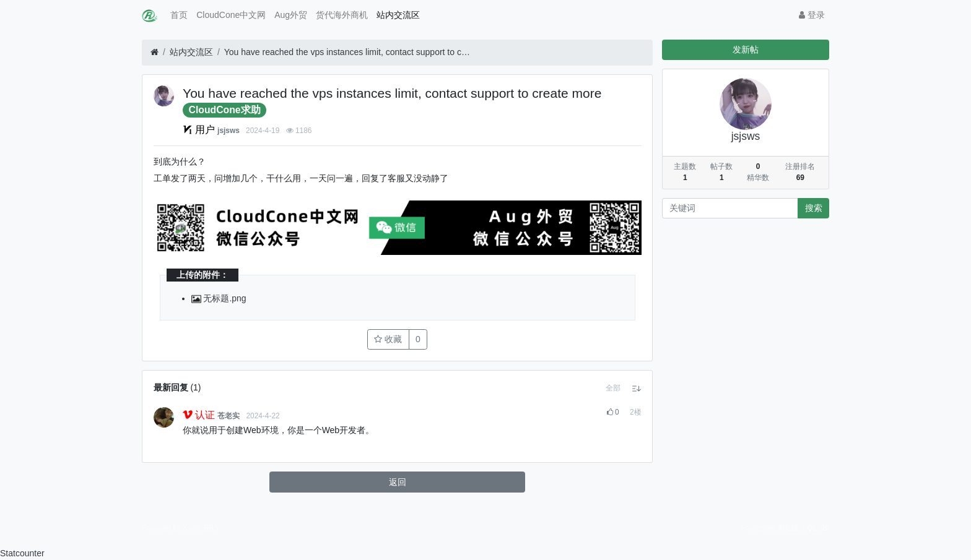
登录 (812, 15)
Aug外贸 (291, 15)
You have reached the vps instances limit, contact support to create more (348, 52)
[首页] (155, 52)
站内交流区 (398, 15)
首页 (179, 15)
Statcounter (22, 553)
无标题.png (219, 298)
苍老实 (229, 416)
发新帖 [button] (746, 50)
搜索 (814, 208)
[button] (613, 388)
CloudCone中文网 (231, 15)
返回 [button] (398, 482)
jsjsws (229, 131)
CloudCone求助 (225, 110)
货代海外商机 (342, 15)
